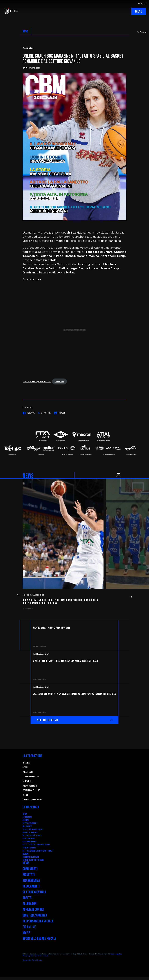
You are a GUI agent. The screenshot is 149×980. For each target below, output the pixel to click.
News (25, 814)
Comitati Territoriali (32, 800)
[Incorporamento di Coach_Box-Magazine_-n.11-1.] (74, 330)
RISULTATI (142, 4)
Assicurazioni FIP (30, 842)
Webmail (26, 854)
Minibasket (27, 826)
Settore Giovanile (30, 823)
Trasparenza (31, 881)
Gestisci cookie (42, 956)
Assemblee (28, 781)
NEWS (25, 32)
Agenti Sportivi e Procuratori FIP (36, 845)
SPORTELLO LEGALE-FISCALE (33, 829)
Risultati (29, 875)
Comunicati (30, 869)
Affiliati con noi (29, 848)
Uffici (25, 795)
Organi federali (30, 786)
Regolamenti (31, 886)
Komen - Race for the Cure (33, 860)
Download (59, 382)
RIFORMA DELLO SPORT (31, 857)
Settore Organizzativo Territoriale (38, 851)
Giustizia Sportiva (30, 832)
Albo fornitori (29, 839)
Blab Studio (37, 960)
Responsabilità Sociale (32, 836)
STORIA (26, 767)
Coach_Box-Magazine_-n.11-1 (37, 382)
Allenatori (27, 817)
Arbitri (26, 820)
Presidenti (28, 772)
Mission (26, 763)
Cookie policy (116, 954)
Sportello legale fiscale (39, 939)
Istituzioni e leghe (31, 790)
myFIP (26, 933)
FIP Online (29, 927)
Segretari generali (31, 777)
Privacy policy (29, 956)
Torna (141, 32)
